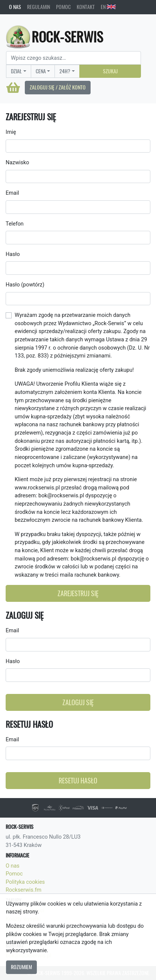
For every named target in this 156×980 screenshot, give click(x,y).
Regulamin (39, 7)
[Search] (73, 58)
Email (12, 193)
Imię (11, 132)
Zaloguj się (78, 702)
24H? (65, 71)
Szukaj (110, 71)
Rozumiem (21, 967)
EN (108, 7)
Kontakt (86, 7)
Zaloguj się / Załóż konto (58, 87)
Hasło (13, 254)
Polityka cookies (25, 882)
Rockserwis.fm (23, 890)
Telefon (15, 224)
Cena (41, 71)
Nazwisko (17, 163)
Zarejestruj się (78, 593)
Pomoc (63, 7)
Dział (16, 71)
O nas (15, 7)
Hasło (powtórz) (25, 285)
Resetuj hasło (78, 781)
